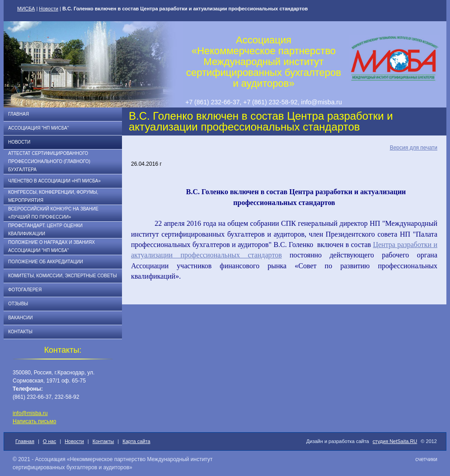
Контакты (20, 332)
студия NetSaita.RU (395, 441)
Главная (19, 114)
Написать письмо (34, 421)
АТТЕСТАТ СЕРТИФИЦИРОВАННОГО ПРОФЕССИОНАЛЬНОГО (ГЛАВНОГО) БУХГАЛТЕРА (49, 161)
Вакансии (20, 318)
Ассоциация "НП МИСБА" (38, 128)
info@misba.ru (30, 413)
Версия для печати (414, 148)
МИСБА (26, 9)
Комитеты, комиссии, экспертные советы (63, 276)
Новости (49, 9)
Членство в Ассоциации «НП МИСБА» (54, 181)
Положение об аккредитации (46, 262)
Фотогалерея (25, 290)
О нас (49, 441)
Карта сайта (136, 441)
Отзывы (18, 304)
